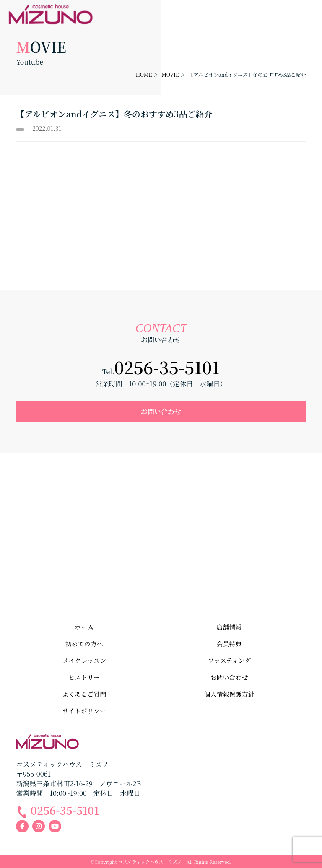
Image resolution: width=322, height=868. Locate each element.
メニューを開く (312, 10)
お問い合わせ (161, 411)
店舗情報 (229, 627)
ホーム (84, 627)
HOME (144, 74)
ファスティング (229, 660)
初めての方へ (84, 644)
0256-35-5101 (167, 367)
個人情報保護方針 (229, 694)
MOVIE (170, 74)
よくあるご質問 (84, 694)
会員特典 (229, 644)
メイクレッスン (84, 660)
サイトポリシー (84, 711)
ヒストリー (84, 677)
